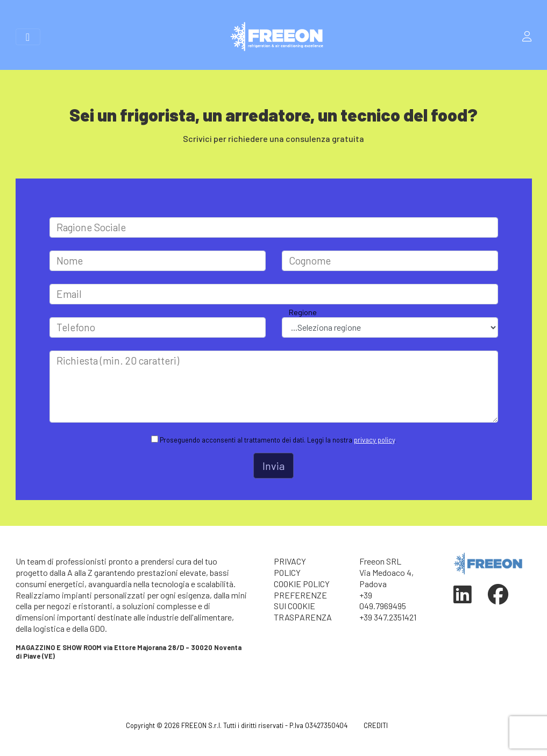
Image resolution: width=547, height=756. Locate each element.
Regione (303, 312)
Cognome (310, 261)
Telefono (76, 327)
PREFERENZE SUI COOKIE (300, 601)
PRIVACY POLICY (290, 567)
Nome (70, 261)
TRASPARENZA (303, 617)
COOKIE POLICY (302, 584)
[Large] (274, 227)
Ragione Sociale (91, 227)
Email (69, 294)
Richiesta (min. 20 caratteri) (118, 361)
